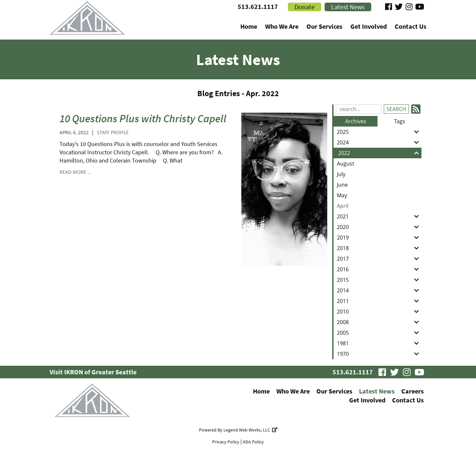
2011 (379, 301)
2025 (379, 132)
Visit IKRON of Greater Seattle (93, 372)
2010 (379, 312)
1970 (379, 354)
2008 (379, 322)
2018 (379, 248)
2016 (379, 269)
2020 (379, 227)
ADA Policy (253, 442)
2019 (379, 238)
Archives (356, 121)
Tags (400, 121)
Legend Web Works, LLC (250, 430)
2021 (379, 216)
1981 (379, 343)
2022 (380, 153)
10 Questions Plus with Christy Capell (143, 118)
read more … (75, 172)
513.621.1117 (258, 6)
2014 (379, 290)
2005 (379, 333)
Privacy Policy (226, 442)
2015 (379, 280)
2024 (379, 142)
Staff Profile (113, 132)
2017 (379, 259)
